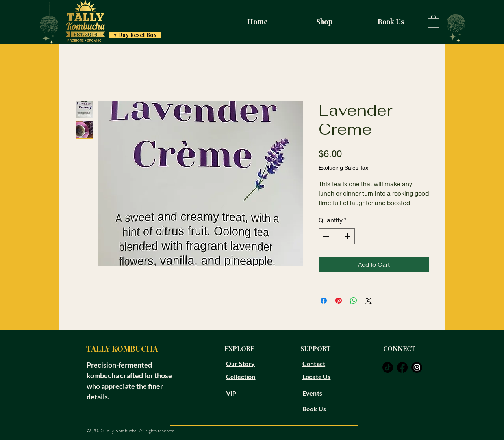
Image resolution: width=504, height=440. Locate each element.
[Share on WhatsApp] (354, 301)
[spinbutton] (337, 236)
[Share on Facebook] (324, 301)
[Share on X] (369, 301)
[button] (434, 21)
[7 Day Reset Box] (135, 35)
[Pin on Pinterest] (339, 301)
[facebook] (402, 367)
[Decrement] (325, 236)
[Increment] (348, 236)
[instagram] (417, 367)
